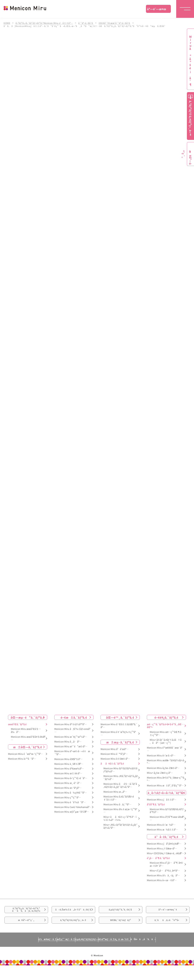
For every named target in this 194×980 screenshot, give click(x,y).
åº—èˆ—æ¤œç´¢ (157, 10)
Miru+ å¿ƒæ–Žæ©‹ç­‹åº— (160, 773)
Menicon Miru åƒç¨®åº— (117, 805)
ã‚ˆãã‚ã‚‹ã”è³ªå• (168, 932)
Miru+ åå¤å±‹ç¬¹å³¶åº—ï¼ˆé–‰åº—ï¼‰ (120, 819)
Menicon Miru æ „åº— (115, 792)
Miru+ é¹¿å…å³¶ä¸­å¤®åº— (165, 871)
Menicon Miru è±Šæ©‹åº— (115, 759)
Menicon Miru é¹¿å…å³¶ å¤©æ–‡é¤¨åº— (166, 865)
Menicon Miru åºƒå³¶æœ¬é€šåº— (167, 819)
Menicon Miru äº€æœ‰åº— (69, 769)
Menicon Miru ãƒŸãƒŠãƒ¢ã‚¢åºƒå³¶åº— (167, 811)
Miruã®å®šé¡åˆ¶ (190, 61)
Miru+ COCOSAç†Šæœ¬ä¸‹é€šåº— (166, 853)
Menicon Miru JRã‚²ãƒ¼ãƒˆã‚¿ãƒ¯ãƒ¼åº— (121, 778)
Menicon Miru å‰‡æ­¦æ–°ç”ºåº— (120, 811)
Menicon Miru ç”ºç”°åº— (68, 798)
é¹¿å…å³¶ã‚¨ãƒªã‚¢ (158, 858)
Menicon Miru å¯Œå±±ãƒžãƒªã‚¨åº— (119, 726)
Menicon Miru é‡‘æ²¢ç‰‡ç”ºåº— (118, 734)
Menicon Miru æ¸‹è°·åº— (68, 783)
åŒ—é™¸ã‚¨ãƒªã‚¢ (120, 717)
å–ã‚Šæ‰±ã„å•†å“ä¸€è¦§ (73, 914)
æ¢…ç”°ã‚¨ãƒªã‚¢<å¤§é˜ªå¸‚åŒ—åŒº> (165, 726)
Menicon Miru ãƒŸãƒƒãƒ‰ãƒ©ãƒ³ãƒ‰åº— (120, 770)
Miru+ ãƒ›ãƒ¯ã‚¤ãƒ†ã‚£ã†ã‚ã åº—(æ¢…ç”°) (166, 741)
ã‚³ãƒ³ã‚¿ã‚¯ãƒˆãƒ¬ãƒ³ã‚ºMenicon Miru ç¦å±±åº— (45, 23)
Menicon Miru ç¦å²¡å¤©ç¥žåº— (164, 844)
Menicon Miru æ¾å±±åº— (162, 830)
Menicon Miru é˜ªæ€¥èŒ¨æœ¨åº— (165, 749)
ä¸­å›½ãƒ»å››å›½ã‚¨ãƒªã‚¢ (167, 793)
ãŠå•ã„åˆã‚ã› (167, 955)
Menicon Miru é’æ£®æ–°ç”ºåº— (26, 754)
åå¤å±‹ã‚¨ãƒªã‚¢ (112, 764)
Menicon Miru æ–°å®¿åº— (68, 788)
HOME (7, 23)
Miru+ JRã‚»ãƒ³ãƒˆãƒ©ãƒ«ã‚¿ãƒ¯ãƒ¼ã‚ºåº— (121, 826)
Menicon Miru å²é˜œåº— (115, 749)
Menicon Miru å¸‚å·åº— (68, 742)
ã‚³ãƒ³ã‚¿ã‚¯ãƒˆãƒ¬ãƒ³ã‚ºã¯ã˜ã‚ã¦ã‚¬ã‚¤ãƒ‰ (26, 912)
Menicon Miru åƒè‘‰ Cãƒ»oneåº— (72, 731)
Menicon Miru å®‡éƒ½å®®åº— (71, 724)
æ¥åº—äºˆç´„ (26, 932)
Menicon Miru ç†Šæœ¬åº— (162, 849)
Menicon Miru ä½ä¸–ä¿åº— (163, 876)
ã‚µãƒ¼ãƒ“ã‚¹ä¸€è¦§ (120, 912)
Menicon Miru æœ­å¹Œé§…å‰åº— (26, 731)
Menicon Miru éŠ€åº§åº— (68, 759)
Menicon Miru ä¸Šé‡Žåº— (69, 764)
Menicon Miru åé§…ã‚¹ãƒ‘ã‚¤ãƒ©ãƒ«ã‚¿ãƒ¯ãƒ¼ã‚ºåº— (120, 785)
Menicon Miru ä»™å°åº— (22, 759)
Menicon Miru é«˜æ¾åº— (161, 825)
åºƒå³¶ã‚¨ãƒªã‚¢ (156, 805)
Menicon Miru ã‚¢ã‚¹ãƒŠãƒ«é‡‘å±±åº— (119, 798)
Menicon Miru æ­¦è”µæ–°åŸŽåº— (72, 812)
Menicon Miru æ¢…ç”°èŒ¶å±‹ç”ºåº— (165, 734)
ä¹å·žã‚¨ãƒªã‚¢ (166, 837)
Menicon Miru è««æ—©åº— (162, 880)
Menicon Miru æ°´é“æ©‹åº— (71, 747)
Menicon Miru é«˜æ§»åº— (161, 756)
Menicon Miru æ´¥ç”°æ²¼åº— (71, 737)
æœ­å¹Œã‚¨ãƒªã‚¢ (17, 724)
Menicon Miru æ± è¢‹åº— (68, 774)
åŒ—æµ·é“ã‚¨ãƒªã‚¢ (28, 717)
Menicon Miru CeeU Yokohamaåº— (73, 807)
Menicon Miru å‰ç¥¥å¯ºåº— (71, 793)
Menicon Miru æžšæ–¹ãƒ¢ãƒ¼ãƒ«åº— (165, 762)
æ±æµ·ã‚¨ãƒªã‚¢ (120, 742)
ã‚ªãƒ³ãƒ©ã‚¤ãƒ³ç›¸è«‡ (73, 932)
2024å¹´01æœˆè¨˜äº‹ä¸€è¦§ (117, 23)
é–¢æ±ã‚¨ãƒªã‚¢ (74, 717)
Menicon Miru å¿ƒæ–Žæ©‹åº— (163, 768)
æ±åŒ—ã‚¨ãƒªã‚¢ (28, 747)
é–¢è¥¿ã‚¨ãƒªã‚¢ (166, 717)
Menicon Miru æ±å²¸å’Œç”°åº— (165, 786)
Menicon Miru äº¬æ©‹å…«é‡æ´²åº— (72, 753)
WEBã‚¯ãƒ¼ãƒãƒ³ (121, 932)
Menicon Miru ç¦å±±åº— (162, 800)
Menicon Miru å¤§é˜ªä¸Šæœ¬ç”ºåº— (165, 779)
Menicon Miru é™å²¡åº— (114, 754)
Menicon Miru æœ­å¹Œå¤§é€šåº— (28, 738)
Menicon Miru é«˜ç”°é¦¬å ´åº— (71, 778)
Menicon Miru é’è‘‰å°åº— (70, 802)
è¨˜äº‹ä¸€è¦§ (88, 23)
